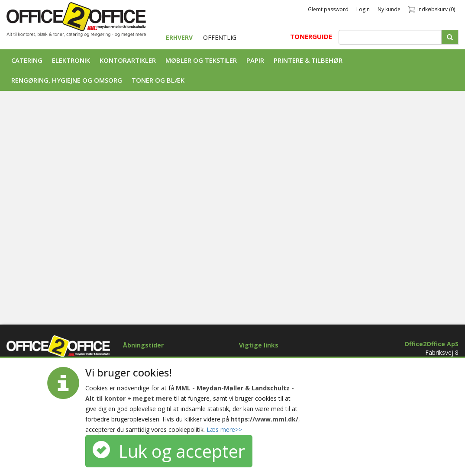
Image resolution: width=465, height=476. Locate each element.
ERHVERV (180, 37)
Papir (255, 60)
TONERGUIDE (311, 36)
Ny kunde (389, 9)
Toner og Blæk (158, 80)
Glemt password (328, 9)
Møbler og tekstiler (201, 60)
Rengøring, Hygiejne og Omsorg (67, 80)
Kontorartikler (128, 60)
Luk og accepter (169, 451)
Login (363, 9)
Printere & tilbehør (308, 60)
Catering (27, 60)
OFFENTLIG (220, 37)
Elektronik (71, 60)
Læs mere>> (224, 429)
